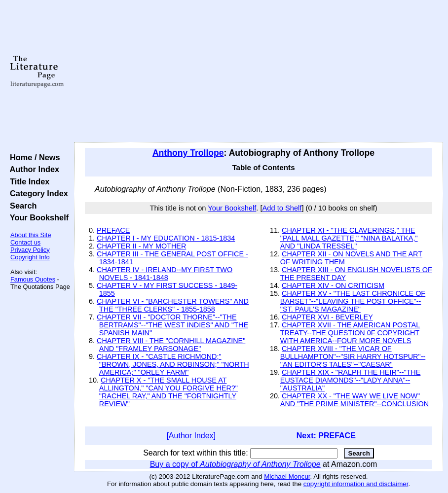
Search (21, 206)
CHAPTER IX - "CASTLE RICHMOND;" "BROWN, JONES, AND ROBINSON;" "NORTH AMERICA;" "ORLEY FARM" (173, 364)
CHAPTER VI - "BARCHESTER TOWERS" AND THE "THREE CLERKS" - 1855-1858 (173, 305)
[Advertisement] (259, 71)
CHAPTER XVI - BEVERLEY (327, 317)
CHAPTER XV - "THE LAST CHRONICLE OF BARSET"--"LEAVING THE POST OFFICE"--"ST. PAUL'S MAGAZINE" (353, 301)
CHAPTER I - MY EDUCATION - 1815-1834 (166, 238)
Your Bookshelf (37, 217)
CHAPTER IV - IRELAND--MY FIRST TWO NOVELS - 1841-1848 (165, 274)
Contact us (25, 242)
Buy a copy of (235, 464)
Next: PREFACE (326, 436)
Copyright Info (30, 257)
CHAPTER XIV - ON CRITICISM (333, 285)
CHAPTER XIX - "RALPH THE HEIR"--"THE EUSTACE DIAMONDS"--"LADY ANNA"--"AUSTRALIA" (351, 380)
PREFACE (113, 230)
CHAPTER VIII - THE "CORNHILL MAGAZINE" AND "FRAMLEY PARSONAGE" (171, 345)
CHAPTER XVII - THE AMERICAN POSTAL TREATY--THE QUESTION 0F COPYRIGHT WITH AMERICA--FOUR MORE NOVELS (350, 333)
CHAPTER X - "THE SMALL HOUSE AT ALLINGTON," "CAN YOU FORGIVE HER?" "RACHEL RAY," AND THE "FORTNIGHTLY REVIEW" (168, 392)
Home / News (33, 157)
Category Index (37, 193)
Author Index (32, 169)
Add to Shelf (282, 208)
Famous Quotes (33, 279)
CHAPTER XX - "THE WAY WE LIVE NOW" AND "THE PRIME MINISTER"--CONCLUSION (355, 400)
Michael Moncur (287, 476)
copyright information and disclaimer (356, 484)
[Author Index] (191, 436)
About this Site (31, 235)
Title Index (27, 181)
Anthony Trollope (188, 153)
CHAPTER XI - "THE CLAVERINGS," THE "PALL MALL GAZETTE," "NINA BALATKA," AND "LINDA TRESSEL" (349, 238)
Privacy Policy (30, 250)
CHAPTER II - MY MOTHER (141, 246)
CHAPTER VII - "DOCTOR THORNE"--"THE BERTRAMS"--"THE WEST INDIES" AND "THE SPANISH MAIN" (172, 325)
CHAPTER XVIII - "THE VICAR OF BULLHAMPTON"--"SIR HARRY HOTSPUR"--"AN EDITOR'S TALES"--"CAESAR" (353, 356)
